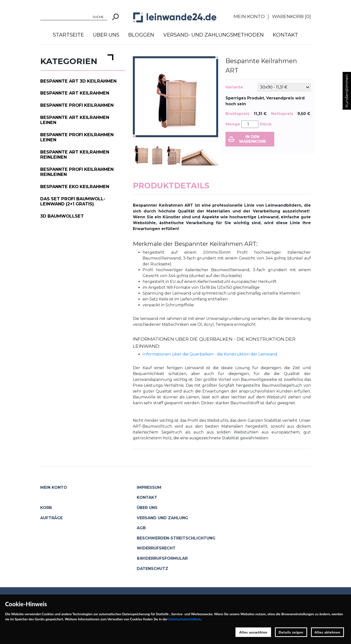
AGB (141, 528)
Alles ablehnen (328, 632)
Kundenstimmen (347, 91)
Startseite (68, 35)
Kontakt (285, 35)
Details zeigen (291, 632)
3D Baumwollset (62, 216)
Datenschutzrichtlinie (185, 619)
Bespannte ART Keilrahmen (75, 93)
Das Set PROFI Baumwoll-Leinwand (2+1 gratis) (73, 201)
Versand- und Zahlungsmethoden (214, 35)
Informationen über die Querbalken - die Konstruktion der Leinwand (210, 354)
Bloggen (141, 35)
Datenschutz (152, 569)
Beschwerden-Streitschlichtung (176, 538)
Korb (46, 508)
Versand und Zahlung (162, 518)
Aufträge (51, 518)
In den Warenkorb (252, 139)
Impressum (149, 487)
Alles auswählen (253, 632)
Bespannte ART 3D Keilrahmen (78, 81)
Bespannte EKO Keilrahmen (75, 187)
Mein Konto (249, 16)
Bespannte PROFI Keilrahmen (77, 105)
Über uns (106, 35)
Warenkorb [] (291, 16)
